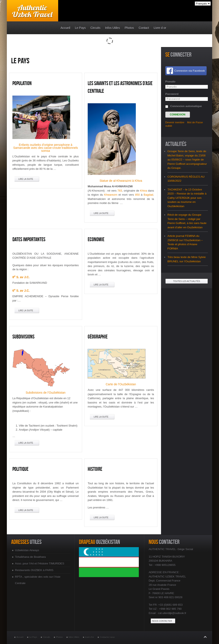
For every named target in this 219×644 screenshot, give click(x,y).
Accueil (20, 637)
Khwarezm (111, 195)
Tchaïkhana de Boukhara (30, 557)
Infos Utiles (74, 637)
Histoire (95, 469)
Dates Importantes (29, 239)
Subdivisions (23, 337)
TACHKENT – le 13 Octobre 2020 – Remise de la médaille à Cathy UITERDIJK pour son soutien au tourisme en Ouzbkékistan (187, 198)
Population (22, 83)
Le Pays (33, 637)
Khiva (144, 191)
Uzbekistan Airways (27, 550)
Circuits (47, 637)
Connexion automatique (186, 106)
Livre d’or (90, 637)
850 (138, 195)
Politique (20, 469)
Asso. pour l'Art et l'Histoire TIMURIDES (40, 563)
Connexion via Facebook (190, 71)
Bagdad (149, 195)
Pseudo (170, 82)
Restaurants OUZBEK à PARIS (34, 570)
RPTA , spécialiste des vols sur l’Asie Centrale (38, 580)
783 (120, 191)
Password (172, 94)
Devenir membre (175, 123)
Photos (59, 637)
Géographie (98, 337)
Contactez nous (107, 637)
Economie (96, 239)
